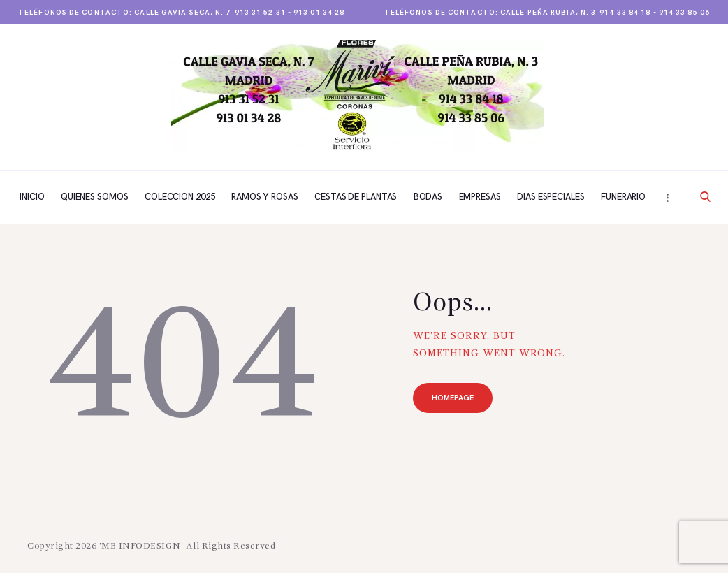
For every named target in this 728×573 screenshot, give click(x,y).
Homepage (453, 399)
